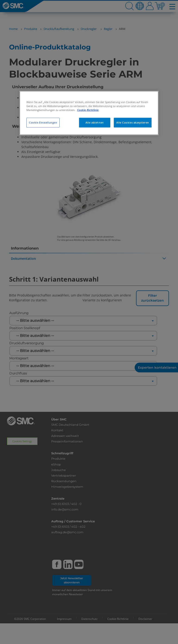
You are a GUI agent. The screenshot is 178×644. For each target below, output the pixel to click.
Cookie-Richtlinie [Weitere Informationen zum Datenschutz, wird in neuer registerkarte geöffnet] (88, 110)
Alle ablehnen (95, 122)
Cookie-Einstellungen (43, 122)
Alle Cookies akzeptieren (133, 122)
